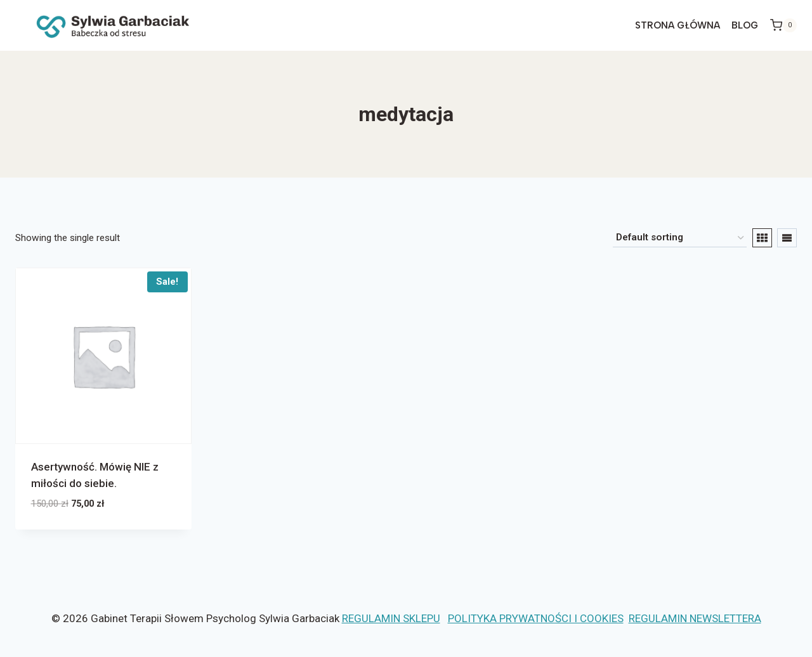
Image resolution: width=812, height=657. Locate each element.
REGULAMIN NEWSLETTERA (695, 618)
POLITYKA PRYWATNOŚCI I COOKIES (536, 618)
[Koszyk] (783, 25)
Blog (745, 25)
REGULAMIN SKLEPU (391, 618)
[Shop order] (680, 238)
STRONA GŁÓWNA (678, 25)
